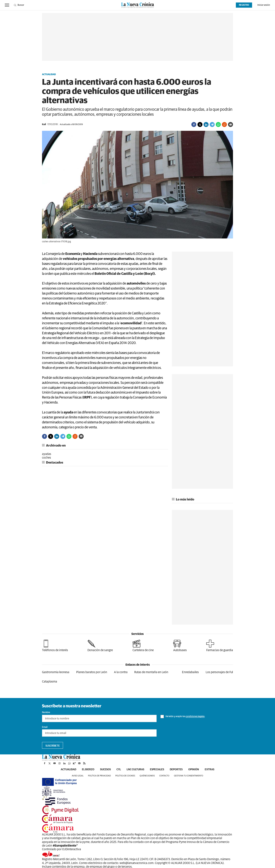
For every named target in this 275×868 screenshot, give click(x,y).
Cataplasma (50, 682)
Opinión (194, 770)
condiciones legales (195, 717)
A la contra (121, 672)
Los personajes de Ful (219, 672)
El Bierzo (88, 770)
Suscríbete (53, 746)
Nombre (46, 713)
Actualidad (49, 75)
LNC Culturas (135, 770)
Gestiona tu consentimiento (189, 776)
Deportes (176, 770)
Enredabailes (190, 672)
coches (47, 458)
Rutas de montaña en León (151, 672)
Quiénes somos (147, 776)
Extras (209, 770)
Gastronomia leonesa (56, 672)
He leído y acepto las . (183, 717)
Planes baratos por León (92, 672)
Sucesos (105, 770)
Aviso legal (78, 776)
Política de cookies (125, 776)
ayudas (47, 454)
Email (45, 727)
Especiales (157, 770)
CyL (119, 770)
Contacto (164, 776)
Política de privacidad (99, 776)
